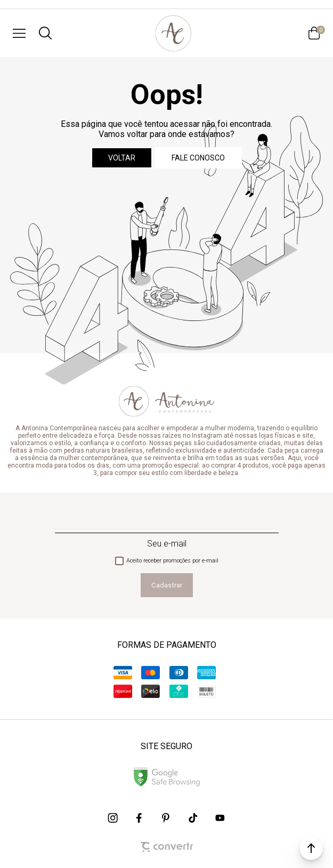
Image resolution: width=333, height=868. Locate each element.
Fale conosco (198, 158)
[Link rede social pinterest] (167, 818)
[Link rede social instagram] (113, 818)
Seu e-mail (167, 544)
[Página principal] (173, 33)
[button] (311, 848)
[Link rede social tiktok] (193, 818)
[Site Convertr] (167, 847)
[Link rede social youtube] (220, 818)
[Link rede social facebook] (140, 818)
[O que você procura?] (45, 33)
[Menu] (19, 33)
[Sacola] (314, 33)
